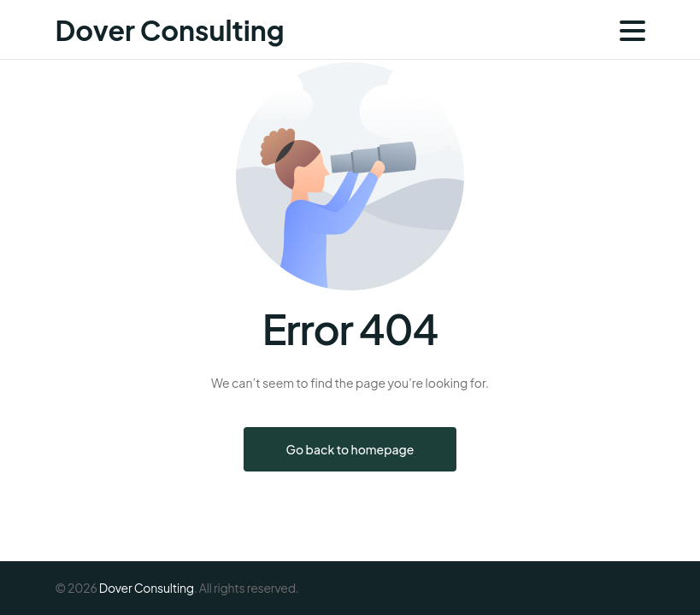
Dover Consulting (170, 30)
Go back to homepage (350, 449)
